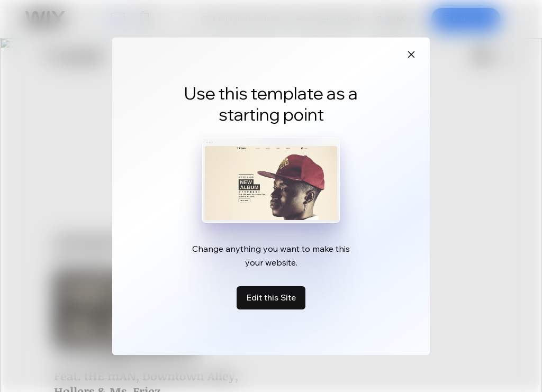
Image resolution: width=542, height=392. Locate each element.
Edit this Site (271, 297)
